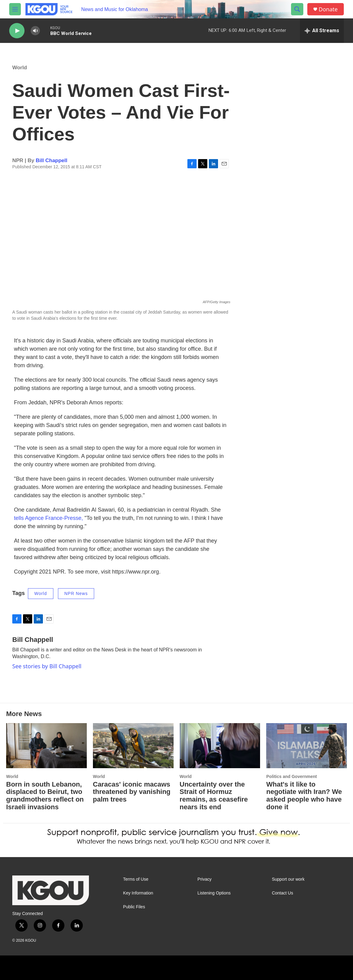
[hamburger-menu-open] (15, 9)
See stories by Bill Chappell (47, 666)
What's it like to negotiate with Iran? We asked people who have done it (304, 796)
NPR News (76, 593)
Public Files (134, 907)
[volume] (35, 31)
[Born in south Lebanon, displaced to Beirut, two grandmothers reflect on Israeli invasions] (46, 745)
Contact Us (282, 893)
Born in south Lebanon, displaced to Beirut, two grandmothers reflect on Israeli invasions (45, 796)
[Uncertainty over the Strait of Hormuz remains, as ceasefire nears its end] (220, 745)
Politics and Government (292, 776)
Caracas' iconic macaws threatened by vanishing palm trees (132, 792)
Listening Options (214, 893)
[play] (17, 31)
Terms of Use (136, 879)
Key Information (138, 893)
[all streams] (322, 31)
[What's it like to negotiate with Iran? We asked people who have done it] (307, 745)
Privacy (205, 879)
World (20, 68)
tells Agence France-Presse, (49, 518)
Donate (328, 9)
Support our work (288, 879)
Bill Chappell (52, 160)
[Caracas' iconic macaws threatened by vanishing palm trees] (133, 745)
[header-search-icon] (297, 9)
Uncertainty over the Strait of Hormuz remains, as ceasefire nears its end (214, 796)
